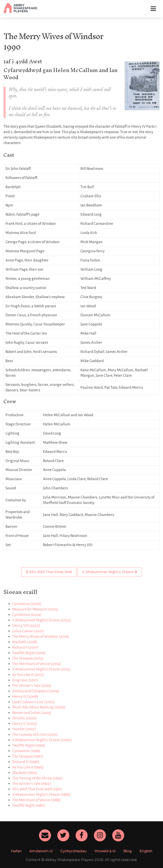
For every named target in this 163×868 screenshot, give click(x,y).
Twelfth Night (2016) (29, 653)
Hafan (16, 851)
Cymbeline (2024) (27, 615)
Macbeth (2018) (25, 642)
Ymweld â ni (105, 851)
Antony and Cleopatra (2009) (36, 691)
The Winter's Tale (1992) (31, 784)
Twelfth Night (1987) (29, 805)
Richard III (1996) (26, 762)
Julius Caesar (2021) (28, 631)
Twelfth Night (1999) (29, 745)
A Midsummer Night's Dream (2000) (42, 740)
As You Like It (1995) (28, 767)
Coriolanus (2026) (27, 604)
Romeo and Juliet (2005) (32, 713)
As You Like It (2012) (28, 675)
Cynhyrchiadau (73, 851)
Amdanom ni (41, 851)
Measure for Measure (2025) (35, 609)
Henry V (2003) (25, 724)
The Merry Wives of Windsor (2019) (41, 637)
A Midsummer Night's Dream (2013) (41, 669)
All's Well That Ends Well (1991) (37, 789)
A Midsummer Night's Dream (110, 572)
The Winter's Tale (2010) (32, 686)
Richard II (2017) (25, 647)
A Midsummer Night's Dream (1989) (41, 795)
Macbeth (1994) (25, 773)
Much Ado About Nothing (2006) (39, 707)
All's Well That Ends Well (49, 572)
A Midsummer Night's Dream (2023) (42, 620)
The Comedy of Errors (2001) (35, 735)
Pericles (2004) (24, 718)
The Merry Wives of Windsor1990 (53, 41)
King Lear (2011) (25, 680)
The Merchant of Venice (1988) (36, 800)
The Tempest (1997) (28, 756)
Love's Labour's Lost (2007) (33, 702)
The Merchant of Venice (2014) (37, 664)
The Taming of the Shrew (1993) (37, 778)
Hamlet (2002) (24, 729)
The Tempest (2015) (28, 658)
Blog (127, 851)
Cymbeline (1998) (26, 751)
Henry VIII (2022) (26, 626)
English (146, 851)
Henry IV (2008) (25, 697)
